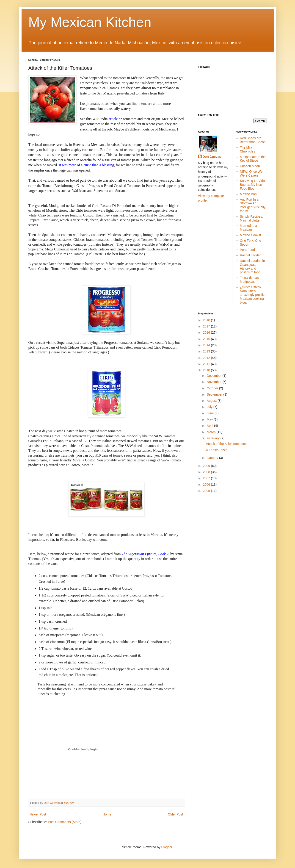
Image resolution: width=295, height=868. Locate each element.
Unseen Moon (250, 166)
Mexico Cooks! (251, 235)
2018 (207, 320)
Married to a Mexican (249, 228)
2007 (207, 478)
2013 (207, 351)
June (211, 413)
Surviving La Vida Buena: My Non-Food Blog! (252, 185)
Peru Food (247, 250)
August (212, 401)
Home (107, 814)
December (215, 376)
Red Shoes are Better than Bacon (253, 140)
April (210, 426)
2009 (207, 466)
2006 (207, 485)
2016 (207, 333)
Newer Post (38, 814)
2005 (207, 491)
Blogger (167, 847)
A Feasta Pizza (216, 450)
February (214, 438)
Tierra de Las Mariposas (249, 280)
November (215, 382)
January (213, 458)
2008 (207, 472)
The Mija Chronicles (248, 149)
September (215, 394)
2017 (207, 326)
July (210, 407)
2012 (207, 358)
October (213, 388)
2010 (207, 370)
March (212, 432)
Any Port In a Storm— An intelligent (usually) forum (253, 205)
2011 (207, 364)
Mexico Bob (248, 194)
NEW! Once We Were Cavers (251, 173)
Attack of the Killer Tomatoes (226, 444)
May (210, 419)
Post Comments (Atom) (65, 822)
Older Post (175, 814)
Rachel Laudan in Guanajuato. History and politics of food (252, 266)
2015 (207, 339)
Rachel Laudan (251, 255)
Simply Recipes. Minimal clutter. (251, 218)
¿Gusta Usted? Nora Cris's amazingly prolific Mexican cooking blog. (252, 295)
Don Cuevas (212, 157)
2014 (207, 345)
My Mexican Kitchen (90, 22)
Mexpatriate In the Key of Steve (253, 159)
